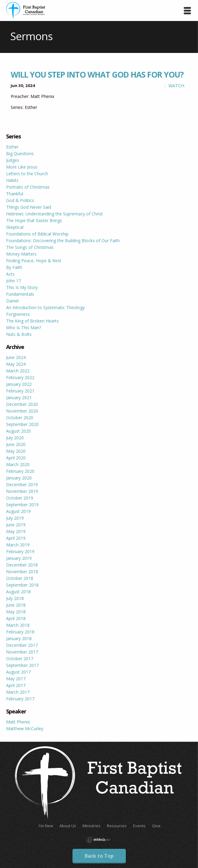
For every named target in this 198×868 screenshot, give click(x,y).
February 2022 (20, 377)
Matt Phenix (18, 722)
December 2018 (22, 565)
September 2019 (22, 505)
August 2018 (18, 592)
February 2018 (20, 632)
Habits (12, 180)
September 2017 (22, 665)
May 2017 (16, 679)
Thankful (15, 194)
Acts (10, 274)
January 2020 (19, 478)
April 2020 (16, 458)
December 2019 (22, 485)
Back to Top (99, 856)
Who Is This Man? (24, 328)
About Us (68, 826)
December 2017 (22, 645)
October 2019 (20, 498)
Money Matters (21, 254)
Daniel (12, 301)
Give (156, 826)
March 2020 (18, 464)
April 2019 (16, 538)
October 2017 (20, 659)
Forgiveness (18, 314)
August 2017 (18, 672)
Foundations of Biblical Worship (37, 234)
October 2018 (20, 578)
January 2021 (19, 397)
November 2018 (22, 572)
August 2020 (18, 431)
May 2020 (16, 451)
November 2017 (22, 652)
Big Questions (20, 153)
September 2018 (22, 585)
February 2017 (20, 699)
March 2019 (18, 545)
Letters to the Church (27, 174)
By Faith (14, 267)
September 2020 (22, 424)
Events (139, 826)
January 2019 (19, 558)
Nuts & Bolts (19, 334)
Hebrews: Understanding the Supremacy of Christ (55, 214)
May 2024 (16, 364)
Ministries (92, 826)
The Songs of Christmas (30, 247)
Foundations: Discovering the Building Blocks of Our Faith (63, 241)
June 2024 (16, 357)
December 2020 (22, 404)
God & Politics (20, 200)
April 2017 (16, 685)
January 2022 (19, 384)
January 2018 (19, 638)
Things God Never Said (29, 207)
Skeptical (15, 227)
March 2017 (18, 692)
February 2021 (20, 391)
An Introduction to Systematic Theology (45, 307)
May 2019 (16, 531)
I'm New (46, 826)
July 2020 (15, 438)
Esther (12, 147)
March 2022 (18, 371)
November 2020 (22, 411)
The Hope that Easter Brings (34, 220)
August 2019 (18, 511)
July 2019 (15, 518)
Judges (13, 160)
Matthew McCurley (25, 729)
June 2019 (16, 525)
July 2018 (15, 598)
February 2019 (20, 551)
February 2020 (20, 471)
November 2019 (22, 491)
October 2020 (20, 418)
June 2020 (16, 444)
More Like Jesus (22, 167)
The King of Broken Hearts (32, 321)
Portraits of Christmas (28, 187)
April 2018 (16, 618)
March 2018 (18, 625)
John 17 (14, 281)
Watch (176, 86)
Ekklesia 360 (98, 840)
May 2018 (16, 612)
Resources (117, 826)
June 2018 (16, 605)
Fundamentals (20, 294)
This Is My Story (22, 287)
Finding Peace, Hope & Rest (34, 261)
